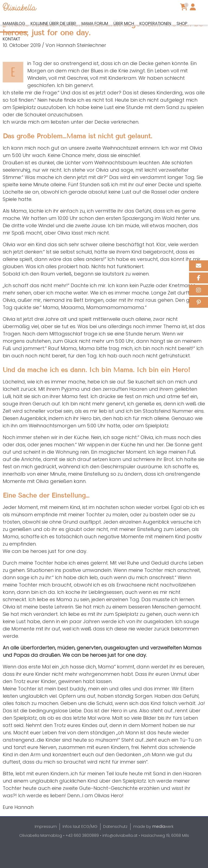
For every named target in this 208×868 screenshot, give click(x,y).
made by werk (153, 845)
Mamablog (14, 23)
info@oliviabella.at (120, 854)
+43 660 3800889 (82, 854)
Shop (182, 23)
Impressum (46, 845)
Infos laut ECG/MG (80, 845)
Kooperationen (155, 23)
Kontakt (11, 39)
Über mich (124, 23)
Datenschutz (115, 845)
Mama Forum (95, 23)
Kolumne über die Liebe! (53, 23)
